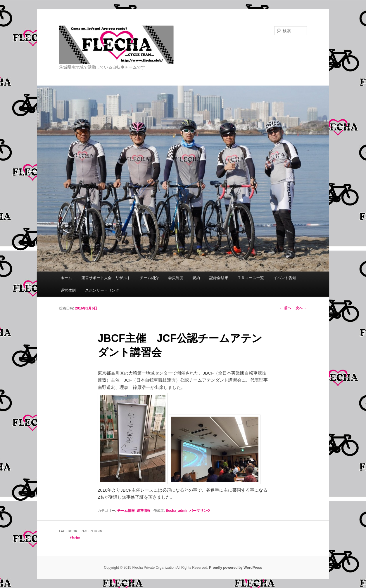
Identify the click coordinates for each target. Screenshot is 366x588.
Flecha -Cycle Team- (144, 45)
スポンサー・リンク (102, 290)
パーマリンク (200, 511)
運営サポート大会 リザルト (106, 278)
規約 (196, 278)
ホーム (66, 278)
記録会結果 (219, 278)
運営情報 (144, 511)
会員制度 (176, 278)
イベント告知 (285, 278)
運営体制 (68, 290)
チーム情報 (126, 511)
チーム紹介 (149, 278)
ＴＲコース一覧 (251, 278)
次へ (301, 308)
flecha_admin (177, 511)
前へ (285, 308)
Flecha (75, 538)
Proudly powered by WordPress (235, 568)
